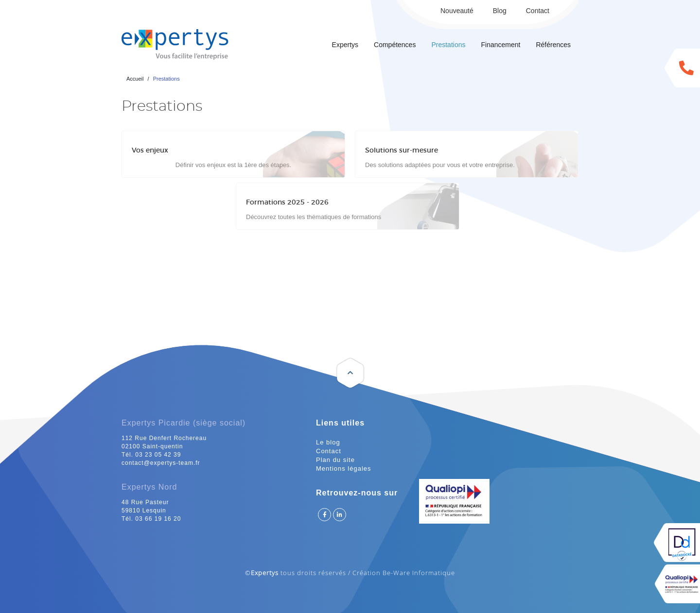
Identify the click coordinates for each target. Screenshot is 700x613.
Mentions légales (344, 468)
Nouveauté (457, 11)
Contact (538, 11)
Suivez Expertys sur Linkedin (340, 515)
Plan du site (335, 460)
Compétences (395, 45)
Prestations (448, 45)
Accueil (135, 79)
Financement (500, 45)
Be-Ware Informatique (419, 573)
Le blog (328, 442)
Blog (500, 11)
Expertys (345, 45)
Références (553, 45)
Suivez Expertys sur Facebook (324, 515)
